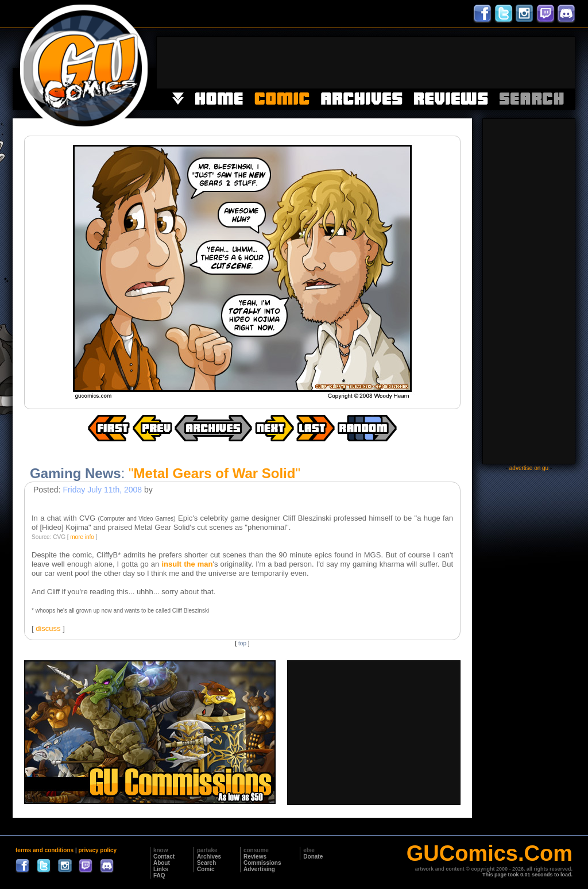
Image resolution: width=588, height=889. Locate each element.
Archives (209, 857)
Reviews (255, 857)
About (162, 863)
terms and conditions (45, 850)
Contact (164, 857)
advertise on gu (529, 468)
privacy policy (97, 850)
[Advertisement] (366, 63)
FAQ (159, 875)
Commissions (262, 863)
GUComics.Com (490, 853)
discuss (48, 628)
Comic (206, 869)
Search (206, 863)
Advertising (259, 869)
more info (82, 537)
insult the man (187, 564)
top (242, 643)
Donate (313, 857)
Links (161, 869)
